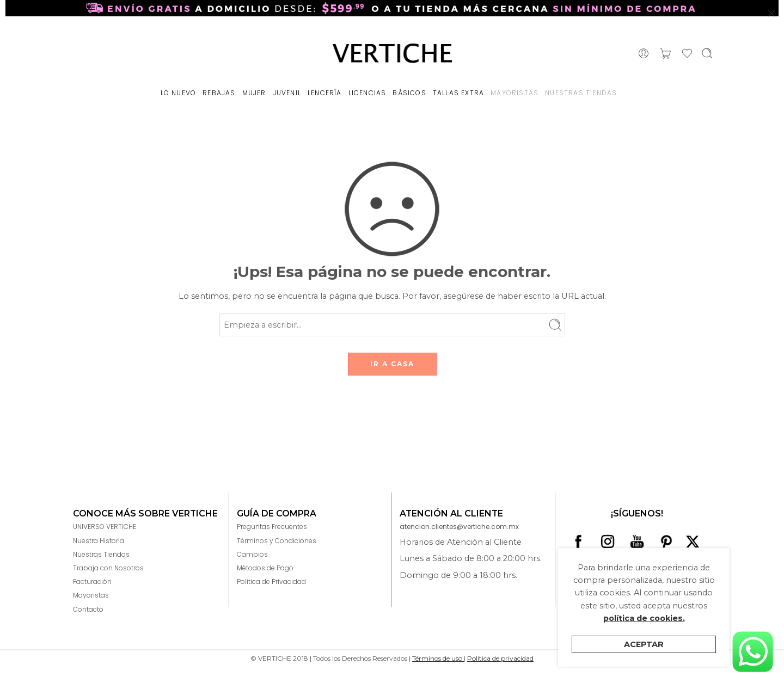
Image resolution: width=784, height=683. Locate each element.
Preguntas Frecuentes (272, 527)
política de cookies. (644, 618)
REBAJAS (219, 93)
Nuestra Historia (99, 541)
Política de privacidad (500, 658)
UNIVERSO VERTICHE (105, 527)
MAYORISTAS (514, 93)
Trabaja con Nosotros (108, 568)
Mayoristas (91, 595)
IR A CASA (392, 364)
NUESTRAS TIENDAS (581, 93)
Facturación (92, 582)
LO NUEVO (179, 93)
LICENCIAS (367, 93)
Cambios (252, 554)
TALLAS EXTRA (458, 93)
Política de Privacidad (271, 582)
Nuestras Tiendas (101, 554)
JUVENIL (287, 93)
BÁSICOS (409, 93)
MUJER (254, 93)
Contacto (88, 609)
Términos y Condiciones (277, 541)
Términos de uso (438, 658)
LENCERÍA (325, 93)
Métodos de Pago (265, 568)
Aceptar (644, 644)
